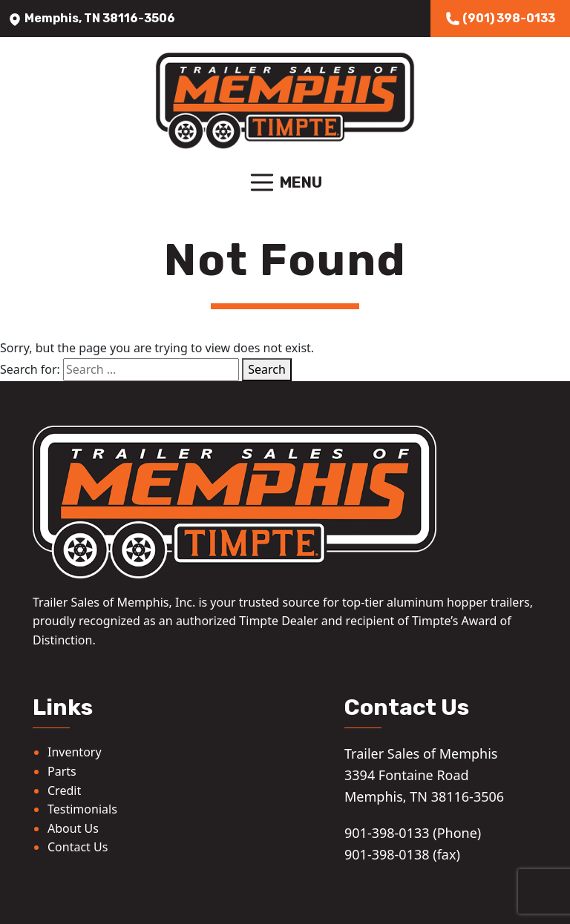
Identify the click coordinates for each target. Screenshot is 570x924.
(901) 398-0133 (500, 19)
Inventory (75, 752)
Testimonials (82, 809)
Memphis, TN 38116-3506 (91, 18)
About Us (73, 828)
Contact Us (78, 847)
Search (267, 369)
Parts (62, 771)
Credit (64, 791)
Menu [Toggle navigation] (285, 182)
